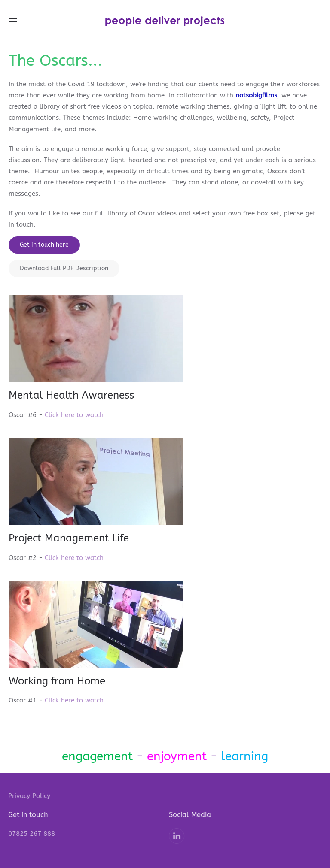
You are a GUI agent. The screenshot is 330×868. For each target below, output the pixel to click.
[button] (13, 21)
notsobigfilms (256, 95)
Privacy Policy (29, 796)
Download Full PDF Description (64, 268)
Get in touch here (44, 245)
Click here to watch (74, 415)
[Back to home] (165, 21)
